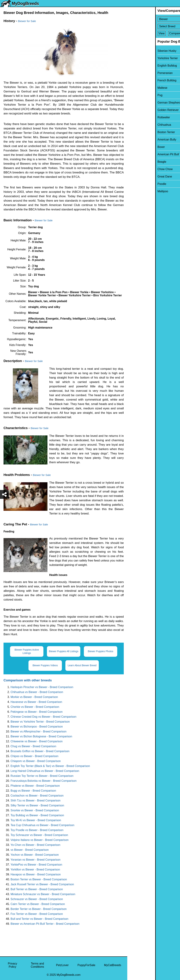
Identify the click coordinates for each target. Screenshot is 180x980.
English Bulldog (139, 66)
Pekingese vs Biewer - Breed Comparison (37, 712)
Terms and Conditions (37, 965)
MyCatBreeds (113, 965)
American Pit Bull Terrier (145, 154)
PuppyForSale (86, 965)
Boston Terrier (138, 132)
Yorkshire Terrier (140, 58)
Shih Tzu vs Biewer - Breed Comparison (36, 800)
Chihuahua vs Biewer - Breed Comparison (37, 692)
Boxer (133, 147)
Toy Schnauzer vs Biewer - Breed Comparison (39, 835)
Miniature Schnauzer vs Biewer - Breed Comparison (43, 894)
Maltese (134, 88)
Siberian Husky (139, 51)
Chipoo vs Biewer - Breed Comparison (34, 756)
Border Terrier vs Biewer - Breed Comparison (39, 909)
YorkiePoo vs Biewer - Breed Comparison (36, 865)
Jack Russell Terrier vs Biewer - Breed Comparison (42, 884)
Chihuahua (136, 125)
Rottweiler (136, 117)
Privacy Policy (12, 965)
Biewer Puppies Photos (101, 651)
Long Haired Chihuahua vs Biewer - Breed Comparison (45, 771)
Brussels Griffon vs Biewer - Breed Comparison (40, 751)
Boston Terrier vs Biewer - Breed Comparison (39, 879)
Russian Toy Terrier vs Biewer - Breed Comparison (42, 776)
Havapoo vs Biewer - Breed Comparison (36, 874)
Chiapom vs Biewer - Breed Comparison (36, 761)
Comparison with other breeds (28, 680)
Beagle (134, 162)
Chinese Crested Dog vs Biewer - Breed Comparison (43, 717)
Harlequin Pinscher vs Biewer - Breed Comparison (42, 687)
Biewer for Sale (27, 21)
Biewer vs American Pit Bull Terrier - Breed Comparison (45, 924)
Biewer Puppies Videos (45, 665)
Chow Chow (137, 169)
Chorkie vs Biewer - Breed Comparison (35, 707)
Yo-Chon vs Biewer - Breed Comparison (35, 845)
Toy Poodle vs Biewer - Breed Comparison (37, 830)
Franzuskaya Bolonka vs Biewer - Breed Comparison (44, 781)
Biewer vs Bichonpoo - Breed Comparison (37, 727)
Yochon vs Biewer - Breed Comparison (35, 855)
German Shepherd (141, 103)
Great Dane (137, 177)
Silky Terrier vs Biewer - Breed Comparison (37, 805)
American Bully (139, 140)
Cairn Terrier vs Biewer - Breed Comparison (38, 904)
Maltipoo (135, 191)
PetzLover (62, 965)
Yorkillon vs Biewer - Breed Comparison (35, 870)
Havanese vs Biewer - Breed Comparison (36, 702)
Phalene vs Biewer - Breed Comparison (35, 786)
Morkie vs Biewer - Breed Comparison (34, 697)
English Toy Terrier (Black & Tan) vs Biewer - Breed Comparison (50, 766)
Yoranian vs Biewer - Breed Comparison (36, 860)
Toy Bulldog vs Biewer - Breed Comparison (37, 815)
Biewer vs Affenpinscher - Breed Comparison (38, 731)
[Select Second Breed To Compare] (154, 26)
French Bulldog (139, 80)
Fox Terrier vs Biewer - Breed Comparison (37, 914)
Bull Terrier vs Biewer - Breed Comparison (37, 889)
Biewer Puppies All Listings (64, 651)
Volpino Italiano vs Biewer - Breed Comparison (40, 840)
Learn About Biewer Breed (82, 665)
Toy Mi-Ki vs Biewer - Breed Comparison (36, 820)
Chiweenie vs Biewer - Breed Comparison (37, 741)
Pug (132, 95)
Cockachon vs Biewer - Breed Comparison (37, 796)
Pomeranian (137, 73)
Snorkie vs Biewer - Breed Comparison (35, 810)
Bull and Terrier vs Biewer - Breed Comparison (39, 919)
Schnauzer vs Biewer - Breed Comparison (37, 899)
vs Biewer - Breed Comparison (30, 850)
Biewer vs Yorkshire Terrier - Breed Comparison (40, 722)
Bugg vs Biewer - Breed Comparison (33, 791)
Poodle (134, 184)
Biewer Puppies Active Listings (27, 651)
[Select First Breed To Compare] (154, 19)
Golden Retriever (140, 110)
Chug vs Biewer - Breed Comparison (33, 746)
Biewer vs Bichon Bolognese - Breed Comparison (41, 736)
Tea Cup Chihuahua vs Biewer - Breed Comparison (42, 825)
